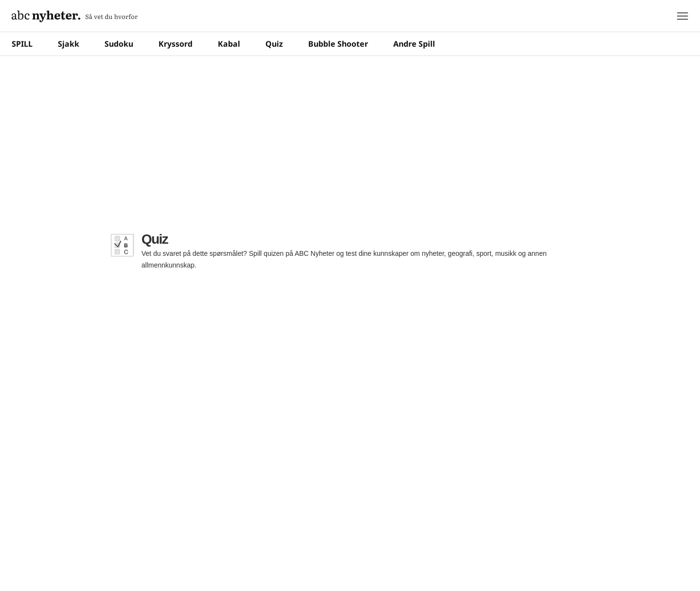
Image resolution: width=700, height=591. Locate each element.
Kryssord (175, 44)
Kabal (229, 44)
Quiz (274, 44)
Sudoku (119, 44)
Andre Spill (414, 44)
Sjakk (69, 44)
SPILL (22, 44)
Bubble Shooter (338, 44)
